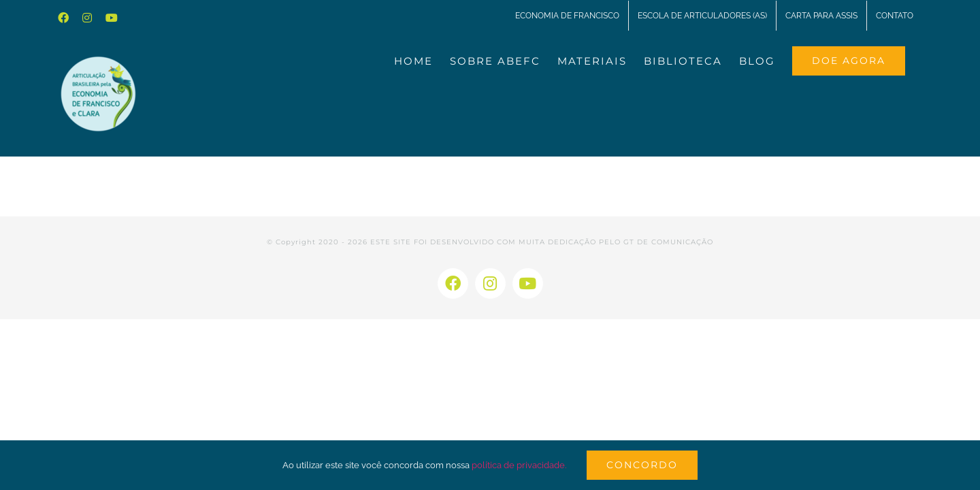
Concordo (642, 465)
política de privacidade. (519, 465)
